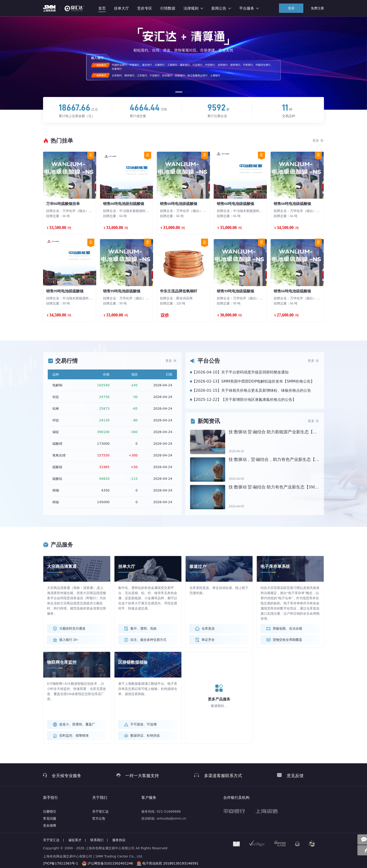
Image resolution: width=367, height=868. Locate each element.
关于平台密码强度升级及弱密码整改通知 (255, 372)
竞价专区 (145, 8)
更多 (318, 140)
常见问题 (50, 818)
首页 (102, 8)
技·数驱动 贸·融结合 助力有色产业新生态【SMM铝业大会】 (284, 487)
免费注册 (317, 8)
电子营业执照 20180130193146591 (170, 863)
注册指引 (50, 811)
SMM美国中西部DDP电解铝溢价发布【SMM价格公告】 (268, 381)
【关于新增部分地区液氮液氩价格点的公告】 (259, 400)
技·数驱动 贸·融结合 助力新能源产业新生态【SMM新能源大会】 (288, 432)
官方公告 (99, 818)
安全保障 (50, 825)
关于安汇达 (100, 811)
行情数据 (168, 8)
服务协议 (119, 840)
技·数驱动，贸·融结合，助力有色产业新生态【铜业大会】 (282, 459)
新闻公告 (221, 8)
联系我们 (97, 840)
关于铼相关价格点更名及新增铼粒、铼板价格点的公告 (266, 390)
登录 (291, 8)
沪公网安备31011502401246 (110, 863)
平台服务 (249, 8)
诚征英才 (75, 840)
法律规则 (193, 8)
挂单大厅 (121, 8)
